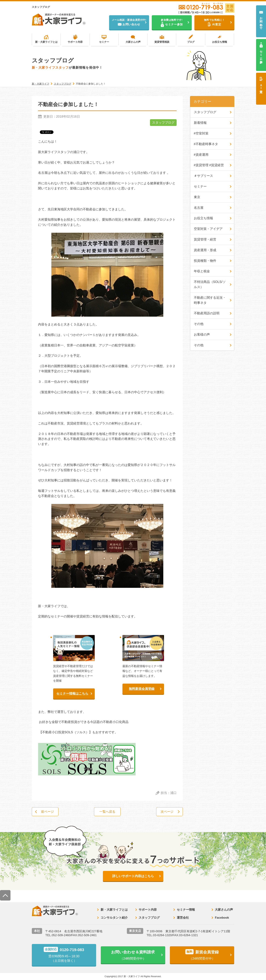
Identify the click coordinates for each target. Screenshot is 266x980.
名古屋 (199, 208)
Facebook (222, 918)
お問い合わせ (261, 21)
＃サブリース (203, 176)
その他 (199, 324)
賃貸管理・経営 (205, 239)
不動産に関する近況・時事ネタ (210, 300)
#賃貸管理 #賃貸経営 (209, 165)
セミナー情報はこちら (72, 694)
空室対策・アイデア (208, 229)
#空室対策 (201, 133)
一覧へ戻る (107, 812)
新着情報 (200, 123)
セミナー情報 (186, 910)
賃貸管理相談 (162, 42)
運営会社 (183, 918)
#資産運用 (201, 155)
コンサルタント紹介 (114, 918)
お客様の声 (202, 335)
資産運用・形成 (205, 250)
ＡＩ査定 (261, 85)
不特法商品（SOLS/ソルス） (210, 284)
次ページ (167, 812)
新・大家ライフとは (46, 42)
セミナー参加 (261, 53)
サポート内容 (75, 42)
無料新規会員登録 (142, 689)
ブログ (191, 42)
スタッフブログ (163, 123)
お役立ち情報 (220, 42)
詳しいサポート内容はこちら (133, 876)
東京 (197, 197)
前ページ (47, 812)
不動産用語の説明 (207, 313)
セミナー (104, 42)
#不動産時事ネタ (206, 144)
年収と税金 (202, 271)
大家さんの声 (133, 42)
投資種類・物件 (205, 261)
